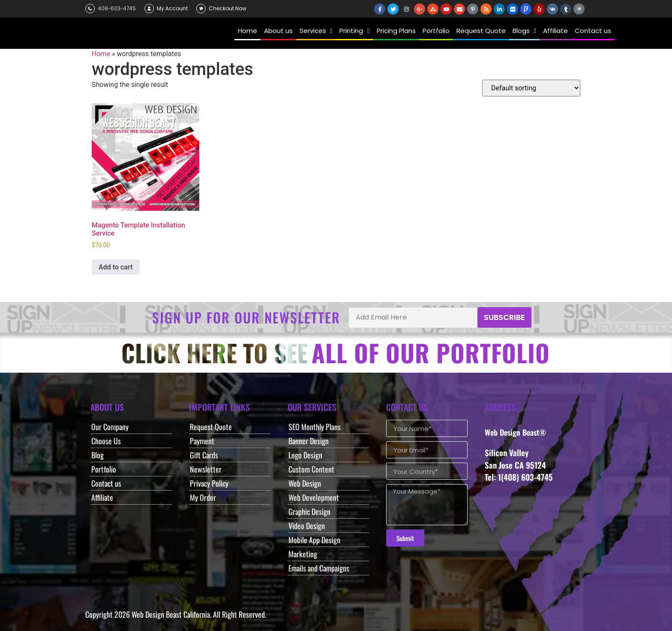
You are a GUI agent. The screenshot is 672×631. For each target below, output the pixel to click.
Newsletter (206, 469)
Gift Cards (204, 455)
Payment (202, 441)
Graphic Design (309, 511)
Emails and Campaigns (319, 568)
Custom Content (311, 469)
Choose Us (106, 441)
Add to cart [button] (116, 267)
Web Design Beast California (171, 614)
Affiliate (102, 497)
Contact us (106, 483)
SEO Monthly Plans (315, 427)
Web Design (305, 483)
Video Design (307, 526)
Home (101, 54)
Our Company (110, 427)
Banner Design (309, 441)
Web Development (314, 497)
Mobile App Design (314, 540)
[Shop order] (531, 88)
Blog (97, 455)
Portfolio (104, 469)
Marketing (303, 554)
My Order (203, 497)
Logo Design (305, 455)
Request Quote (211, 427)
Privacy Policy (209, 483)
